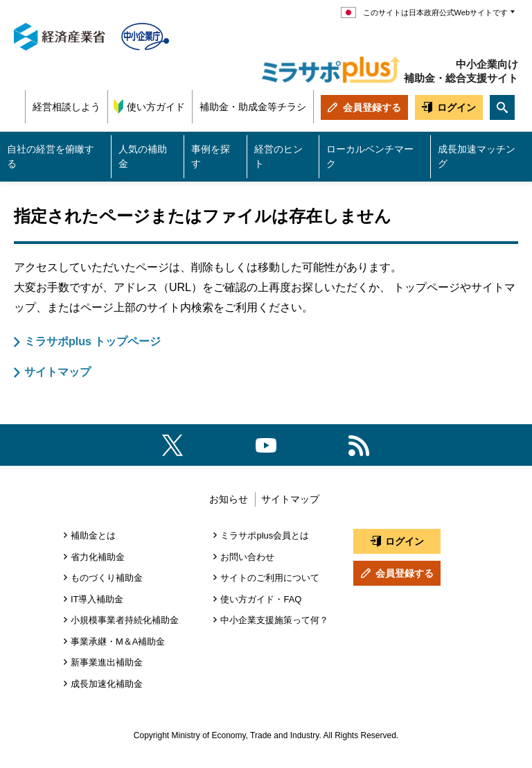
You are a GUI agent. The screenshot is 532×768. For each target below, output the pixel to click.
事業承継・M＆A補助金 (118, 642)
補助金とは (93, 535)
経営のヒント (278, 156)
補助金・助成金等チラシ (253, 107)
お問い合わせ (247, 557)
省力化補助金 (98, 557)
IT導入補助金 (97, 599)
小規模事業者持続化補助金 (125, 620)
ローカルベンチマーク (370, 156)
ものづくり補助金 (107, 578)
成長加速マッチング (477, 156)
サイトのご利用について (270, 578)
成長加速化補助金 (107, 684)
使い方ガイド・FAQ (261, 599)
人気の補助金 (143, 156)
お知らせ (229, 499)
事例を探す (211, 156)
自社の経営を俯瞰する (51, 156)
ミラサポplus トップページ (92, 341)
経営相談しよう (66, 107)
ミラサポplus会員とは (265, 535)
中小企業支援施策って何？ (274, 620)
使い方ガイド (156, 107)
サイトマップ (57, 372)
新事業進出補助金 (107, 662)
